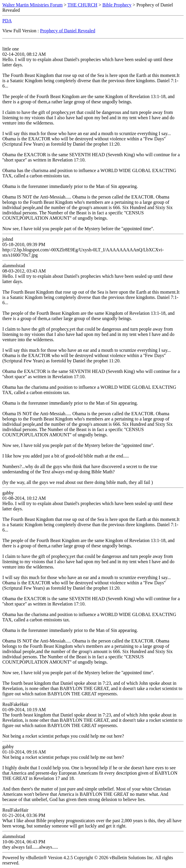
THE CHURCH (82, 5)
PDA (7, 21)
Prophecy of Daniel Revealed (68, 31)
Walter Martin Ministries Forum (32, 5)
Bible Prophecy (117, 5)
